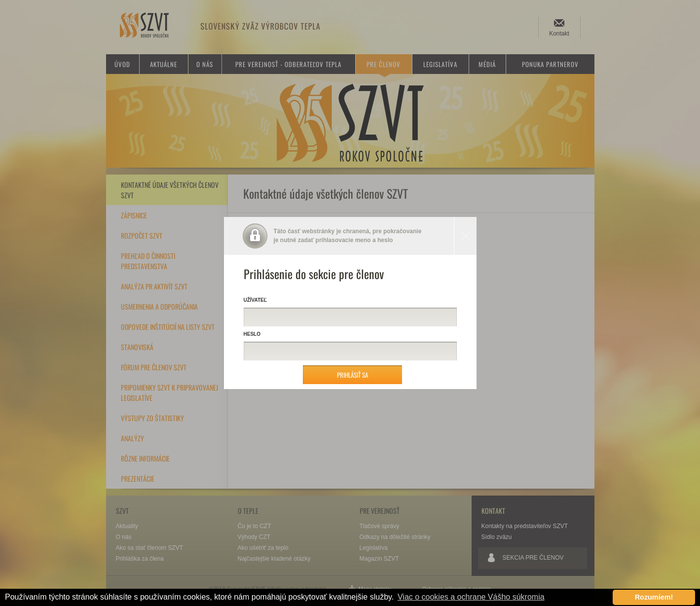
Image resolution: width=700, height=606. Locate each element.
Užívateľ (255, 300)
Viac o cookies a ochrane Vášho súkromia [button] (471, 597)
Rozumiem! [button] (654, 597)
